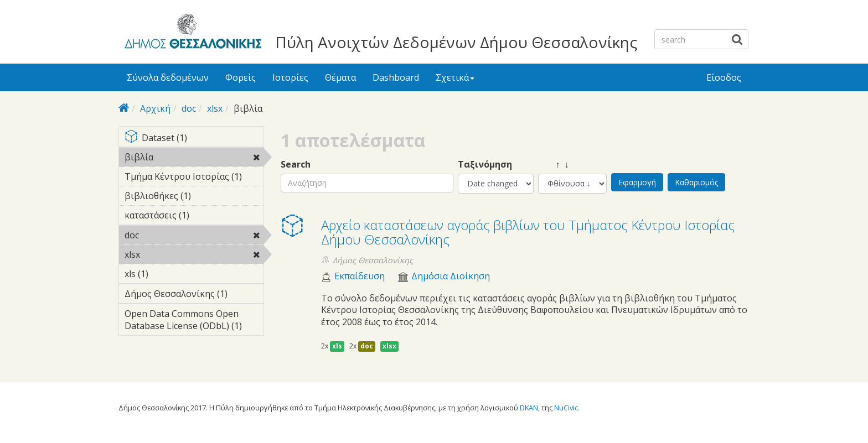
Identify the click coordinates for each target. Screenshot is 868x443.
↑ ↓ (554, 165)
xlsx (215, 108)
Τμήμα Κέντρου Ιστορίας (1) (194, 178)
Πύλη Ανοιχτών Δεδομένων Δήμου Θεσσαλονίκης (456, 42)
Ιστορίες (290, 77)
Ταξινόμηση (485, 165)
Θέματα (340, 77)
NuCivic (566, 408)
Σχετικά (455, 77)
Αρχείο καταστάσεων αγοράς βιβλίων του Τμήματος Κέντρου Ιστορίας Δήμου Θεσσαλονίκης (528, 232)
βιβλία (182, 157)
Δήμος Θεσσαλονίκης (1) (194, 295)
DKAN (529, 408)
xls (337, 346)
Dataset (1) (194, 139)
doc (189, 108)
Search (296, 165)
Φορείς (241, 77)
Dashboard (396, 77)
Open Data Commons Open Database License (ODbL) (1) (194, 321)
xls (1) (166, 274)
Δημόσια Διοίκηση (451, 276)
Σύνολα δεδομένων (168, 77)
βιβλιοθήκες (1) (194, 197)
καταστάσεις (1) (194, 217)
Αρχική (155, 108)
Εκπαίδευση (360, 276)
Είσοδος (724, 77)
